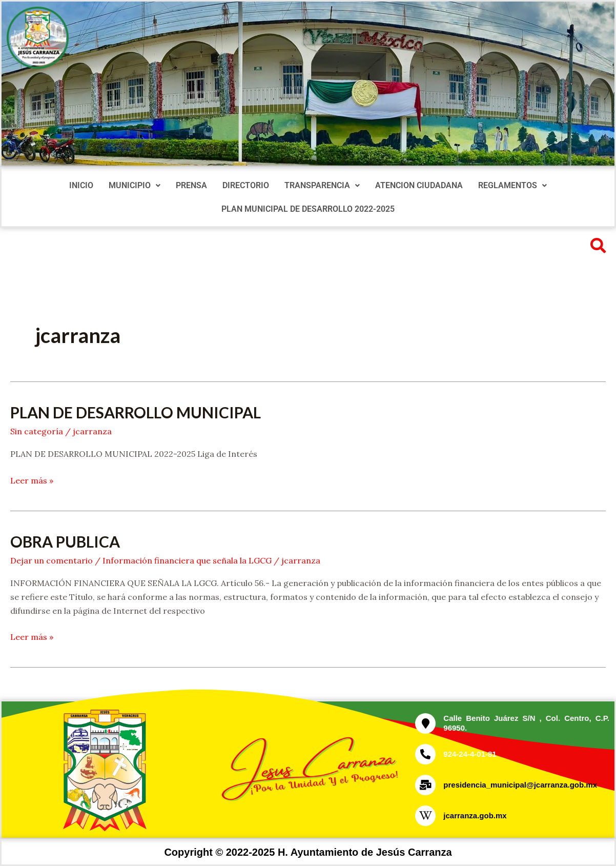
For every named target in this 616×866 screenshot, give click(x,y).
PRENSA (191, 185)
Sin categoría (37, 431)
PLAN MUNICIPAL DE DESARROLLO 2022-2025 (308, 209)
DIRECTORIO (246, 185)
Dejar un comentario (52, 560)
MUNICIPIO (135, 185)
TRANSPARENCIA (322, 185)
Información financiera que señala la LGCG (187, 560)
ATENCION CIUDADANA (419, 185)
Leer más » (32, 480)
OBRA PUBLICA (65, 541)
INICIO (81, 185)
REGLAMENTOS (512, 185)
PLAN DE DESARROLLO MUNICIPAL (136, 412)
